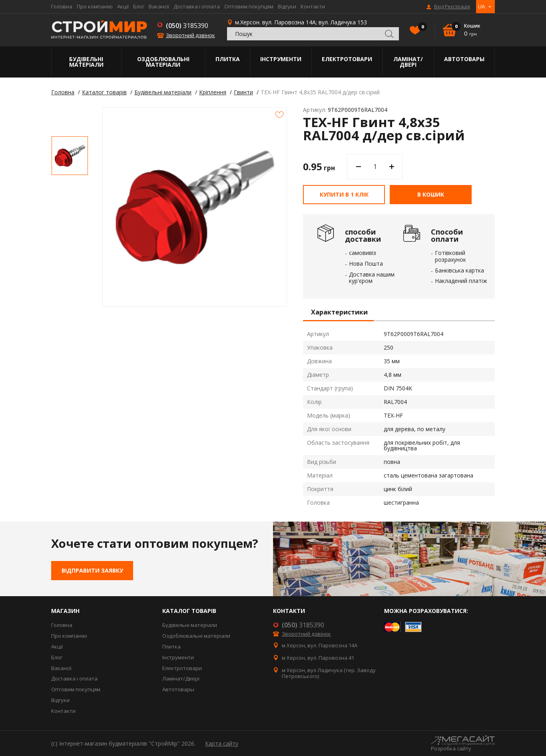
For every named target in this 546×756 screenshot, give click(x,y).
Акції (123, 6)
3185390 (187, 26)
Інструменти (281, 59)
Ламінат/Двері (408, 62)
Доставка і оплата (197, 6)
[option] (70, 156)
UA (481, 6)
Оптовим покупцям (249, 6)
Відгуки (287, 6)
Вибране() (420, 28)
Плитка (228, 59)
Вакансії (159, 6)
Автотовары (464, 59)
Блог (139, 6)
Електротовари (347, 59)
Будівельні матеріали (86, 62)
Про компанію (95, 6)
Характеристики (339, 312)
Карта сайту (222, 743)
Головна (62, 6)
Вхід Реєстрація (452, 7)
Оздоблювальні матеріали (163, 62)
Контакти (313, 6)
